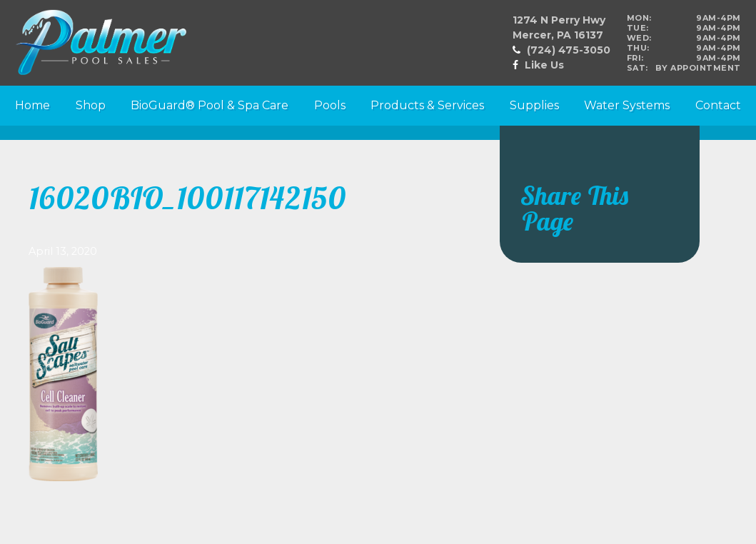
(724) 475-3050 (569, 50)
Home (32, 105)
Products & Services (427, 105)
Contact (718, 105)
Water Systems (627, 105)
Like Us (544, 65)
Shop (91, 105)
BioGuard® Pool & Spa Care (210, 105)
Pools (330, 105)
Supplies (534, 105)
